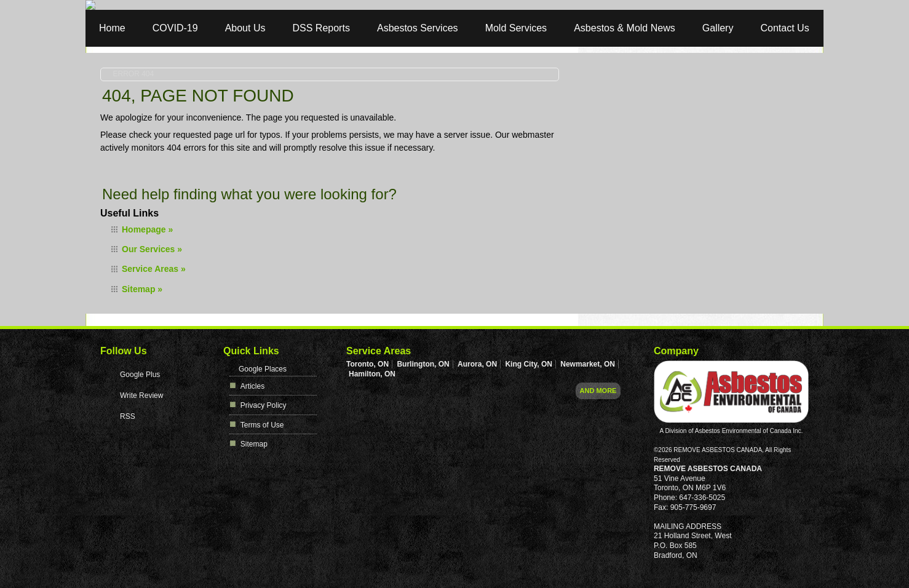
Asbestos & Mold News (625, 28)
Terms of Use (262, 425)
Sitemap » (142, 289)
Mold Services (516, 28)
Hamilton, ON (372, 374)
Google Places (263, 369)
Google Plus (140, 375)
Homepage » (147, 229)
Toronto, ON (367, 364)
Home (112, 28)
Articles (252, 386)
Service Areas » (154, 269)
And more (598, 391)
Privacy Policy (264, 405)
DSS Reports (321, 28)
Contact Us (785, 28)
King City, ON (528, 364)
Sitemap (254, 444)
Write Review (141, 395)
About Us (245, 28)
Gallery (718, 28)
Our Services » (152, 249)
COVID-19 (175, 28)
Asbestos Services (418, 28)
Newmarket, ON (588, 364)
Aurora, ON (477, 364)
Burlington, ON (423, 364)
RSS (128, 416)
